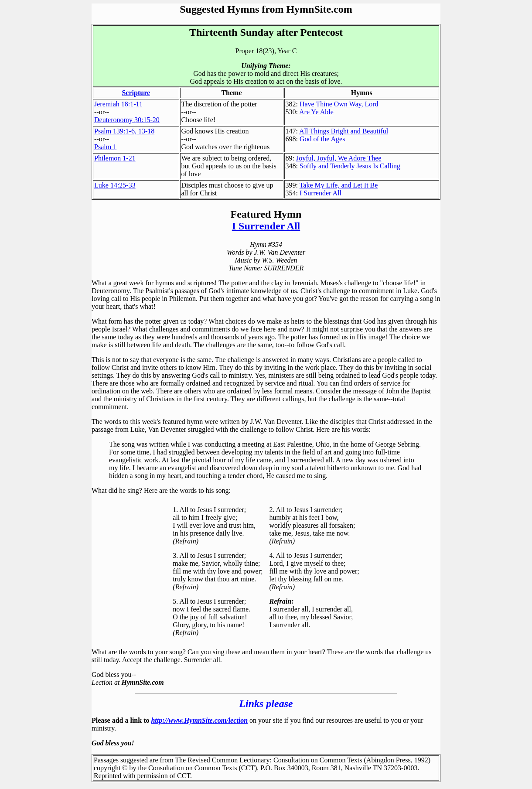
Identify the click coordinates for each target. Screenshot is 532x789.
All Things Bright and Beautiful (344, 131)
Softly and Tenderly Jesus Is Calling (350, 166)
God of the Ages (322, 139)
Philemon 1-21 (115, 158)
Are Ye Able (316, 112)
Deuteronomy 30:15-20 (127, 120)
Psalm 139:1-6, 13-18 (124, 131)
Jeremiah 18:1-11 (118, 104)
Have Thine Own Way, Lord (339, 104)
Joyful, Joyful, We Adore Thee (339, 158)
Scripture (136, 93)
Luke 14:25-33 (115, 185)
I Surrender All (321, 193)
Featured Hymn (266, 214)
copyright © (111, 768)
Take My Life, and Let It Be (339, 185)
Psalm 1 (105, 147)
